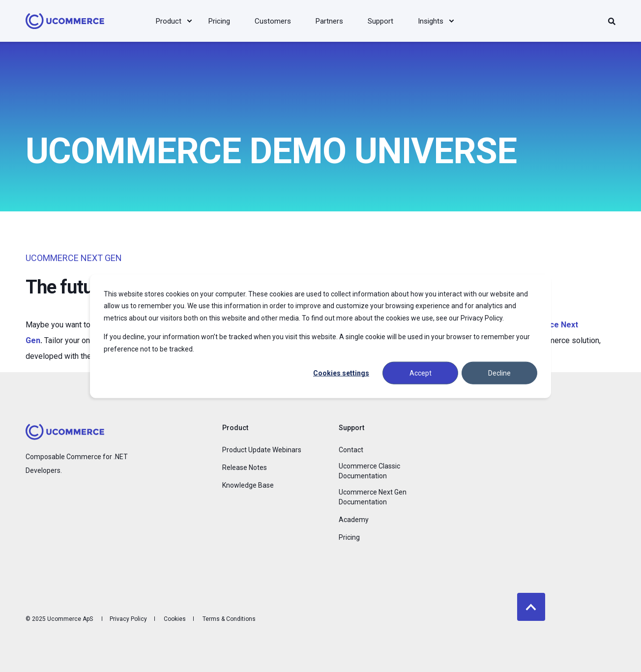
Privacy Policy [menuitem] (128, 619)
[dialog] (320, 336)
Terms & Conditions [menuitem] (229, 619)
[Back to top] (531, 607)
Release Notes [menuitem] (245, 467)
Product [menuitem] (235, 428)
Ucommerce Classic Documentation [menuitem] (369, 471)
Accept (421, 373)
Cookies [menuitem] (175, 619)
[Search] (612, 21)
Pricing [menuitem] (349, 537)
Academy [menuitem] (354, 520)
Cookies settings (341, 373)
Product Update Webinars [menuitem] (262, 450)
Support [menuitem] (351, 428)
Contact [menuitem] (351, 450)
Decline (499, 373)
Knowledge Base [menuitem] (248, 485)
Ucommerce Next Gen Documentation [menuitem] (373, 497)
